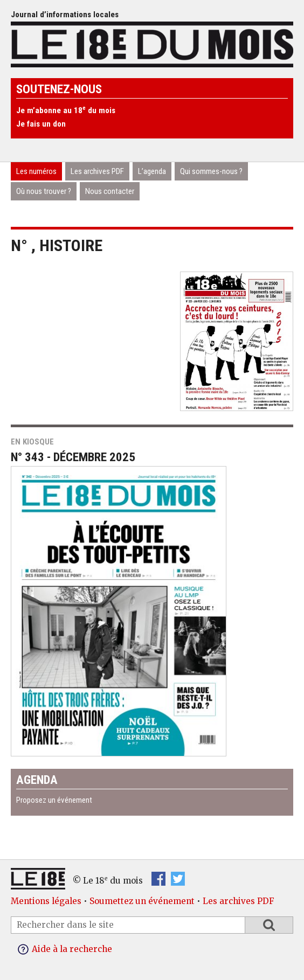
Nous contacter (110, 191)
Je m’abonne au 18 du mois (66, 110)
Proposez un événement (54, 800)
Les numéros (36, 171)
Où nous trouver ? (44, 191)
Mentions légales (46, 901)
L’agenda (152, 171)
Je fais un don (41, 124)
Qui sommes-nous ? (211, 171)
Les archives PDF (97, 171)
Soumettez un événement (142, 901)
